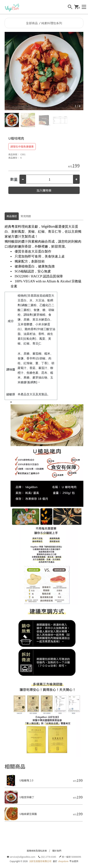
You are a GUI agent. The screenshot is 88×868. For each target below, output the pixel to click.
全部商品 (32, 23)
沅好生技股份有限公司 (40, 861)
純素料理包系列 (52, 23)
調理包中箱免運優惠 (22, 146)
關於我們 (57, 851)
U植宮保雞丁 (27, 797)
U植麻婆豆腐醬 (28, 814)
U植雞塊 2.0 (26, 780)
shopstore (63, 861)
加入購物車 (44, 190)
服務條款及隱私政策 (37, 851)
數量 (14, 179)
